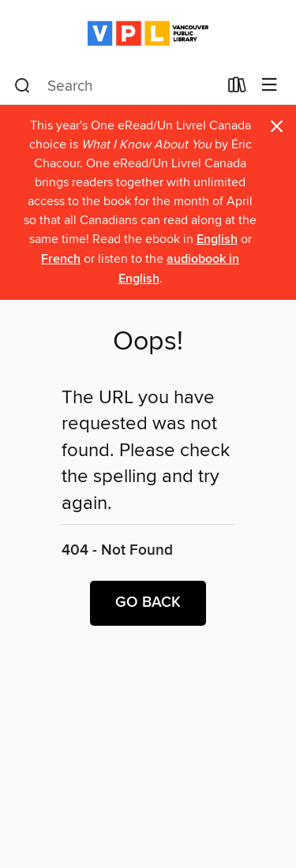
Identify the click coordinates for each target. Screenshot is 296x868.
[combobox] (116, 86)
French (61, 259)
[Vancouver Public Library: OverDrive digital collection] (148, 34)
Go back (148, 603)
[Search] (22, 86)
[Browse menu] (270, 86)
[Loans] (237, 88)
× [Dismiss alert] (277, 127)
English (217, 239)
